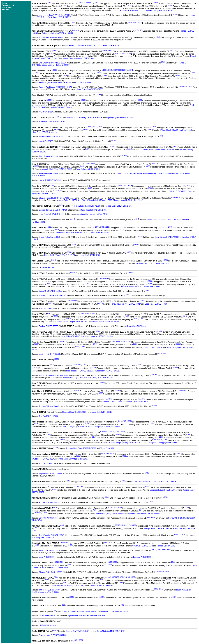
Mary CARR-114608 (152, 287)
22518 (115, 507)
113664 (72, 597)
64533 (95, 127)
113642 (104, 75)
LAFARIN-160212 (162, 264)
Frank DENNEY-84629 (152, 174)
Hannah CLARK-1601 (166, 546)
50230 (176, 367)
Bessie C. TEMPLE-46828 (156, 304)
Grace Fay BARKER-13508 (43, 537)
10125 (57, 562)
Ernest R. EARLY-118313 (49, 237)
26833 (125, 185)
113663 (109, 565)
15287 (60, 341)
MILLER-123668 (46, 463)
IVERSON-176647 (46, 112)
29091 (49, 284)
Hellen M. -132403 (168, 482)
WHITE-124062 (45, 308)
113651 (98, 331)
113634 (91, 3)
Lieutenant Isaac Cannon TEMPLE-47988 (157, 150)
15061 (109, 577)
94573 (105, 51)
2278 (103, 453)
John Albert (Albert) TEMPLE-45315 (71, 233)
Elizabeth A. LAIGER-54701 (108, 371)
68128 (51, 53)
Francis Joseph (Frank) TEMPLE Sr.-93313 (127, 443)
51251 (84, 365)
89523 (57, 359)
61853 (111, 542)
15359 (147, 473)
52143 (107, 432)
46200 (178, 197)
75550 (159, 550)
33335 (110, 70)
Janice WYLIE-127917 (62, 17)
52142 (103, 432)
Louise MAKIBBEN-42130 (90, 255)
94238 (62, 525)
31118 (49, 227)
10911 (49, 314)
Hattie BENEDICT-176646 (61, 107)
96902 (52, 365)
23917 (123, 577)
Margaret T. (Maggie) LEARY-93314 (163, 443)
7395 (56, 448)
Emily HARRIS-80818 (96, 616)
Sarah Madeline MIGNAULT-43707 (111, 631)
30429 (82, 166)
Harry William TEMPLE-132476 (74, 336)
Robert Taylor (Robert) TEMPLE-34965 (55, 83)
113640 (125, 70)
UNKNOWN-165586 (47, 625)
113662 (67, 542)
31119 (107, 227)
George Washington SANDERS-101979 (55, 87)
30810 (112, 453)
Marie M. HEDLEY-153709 (102, 336)
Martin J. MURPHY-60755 (50, 354)
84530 (74, 301)
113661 (44, 513)
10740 (97, 227)
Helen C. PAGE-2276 (59, 568)
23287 (110, 562)
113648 (54, 260)
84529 (70, 301)
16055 (135, 344)
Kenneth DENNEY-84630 (173, 174)
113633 (49, 3)
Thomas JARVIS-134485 (49, 406)
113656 (77, 391)
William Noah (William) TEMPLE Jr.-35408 (85, 118)
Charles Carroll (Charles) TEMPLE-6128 (69, 585)
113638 (110, 51)
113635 (96, 3)
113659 (122, 432)
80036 (56, 577)
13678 (55, 51)
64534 (100, 127)
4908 (63, 605)
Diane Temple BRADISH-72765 (93, 210)
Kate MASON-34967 (84, 83)
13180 (83, 100)
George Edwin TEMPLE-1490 (157, 529)
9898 (162, 136)
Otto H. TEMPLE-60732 (153, 347)
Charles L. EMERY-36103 (48, 592)
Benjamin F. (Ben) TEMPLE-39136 (164, 490)
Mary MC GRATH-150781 (139, 402)
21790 (110, 507)
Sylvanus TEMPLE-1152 (142, 546)
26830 (51, 185)
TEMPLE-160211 (143, 264)
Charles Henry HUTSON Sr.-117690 (54, 198)
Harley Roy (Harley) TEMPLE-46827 (126, 304)
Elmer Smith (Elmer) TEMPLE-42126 (60, 255)
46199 (60, 191)
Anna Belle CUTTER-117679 (44, 194)
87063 (60, 146)
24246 (106, 278)
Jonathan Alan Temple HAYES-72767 (93, 214)
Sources (6, 10)
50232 (155, 375)
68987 (123, 341)
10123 (61, 542)
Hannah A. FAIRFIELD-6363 (102, 585)
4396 (141, 510)
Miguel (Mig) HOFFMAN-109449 (120, 118)
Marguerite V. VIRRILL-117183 (107, 427)
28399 (102, 227)
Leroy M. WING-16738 (48, 518)
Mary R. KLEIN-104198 (103, 378)
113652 (159, 331)
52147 (155, 440)
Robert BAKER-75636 (136, 326)
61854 (115, 562)
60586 (113, 341)
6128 (77, 30)
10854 (105, 70)
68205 (56, 630)
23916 (118, 577)
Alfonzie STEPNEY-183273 (50, 502)
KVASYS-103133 (46, 141)
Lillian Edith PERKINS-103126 (44, 132)
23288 (167, 571)
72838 (86, 3)
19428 (106, 542)
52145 (117, 432)
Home (5, 3)
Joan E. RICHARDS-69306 (59, 65)
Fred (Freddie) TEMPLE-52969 (79, 371)
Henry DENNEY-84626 (48, 174)
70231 (185, 86)
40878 (55, 507)
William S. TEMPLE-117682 (181, 191)
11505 (176, 535)
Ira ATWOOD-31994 (47, 557)
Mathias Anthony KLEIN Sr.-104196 (54, 375)
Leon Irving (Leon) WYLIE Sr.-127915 (54, 15)
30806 (107, 453)
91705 (124, 421)
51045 (90, 127)
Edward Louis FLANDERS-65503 (53, 635)
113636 (72, 22)
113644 (49, 100)
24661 (88, 164)
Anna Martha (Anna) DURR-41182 (73, 459)
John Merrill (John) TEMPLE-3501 (110, 513)
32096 (161, 589)
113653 (128, 341)
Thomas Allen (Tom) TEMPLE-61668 (81, 448)
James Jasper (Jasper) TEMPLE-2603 (72, 322)
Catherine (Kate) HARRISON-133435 (57, 33)
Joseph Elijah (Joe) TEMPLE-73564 (57, 169)
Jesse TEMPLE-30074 (130, 287)
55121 (76, 487)
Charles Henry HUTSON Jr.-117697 (128, 200)
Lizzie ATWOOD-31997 (143, 557)
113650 (92, 314)
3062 (49, 487)
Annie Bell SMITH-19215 (102, 412)
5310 (74, 30)
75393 (107, 497)
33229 (134, 525)
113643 (98, 94)
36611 (125, 456)
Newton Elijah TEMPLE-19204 (75, 412)
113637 (139, 22)
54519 (57, 117)
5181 (61, 205)
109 (129, 22)
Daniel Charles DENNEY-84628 (129, 174)
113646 (72, 219)
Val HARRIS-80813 (47, 616)
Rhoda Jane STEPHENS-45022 (106, 322)
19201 (114, 577)
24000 (114, 146)
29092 (150, 281)
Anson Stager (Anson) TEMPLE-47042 (163, 220)
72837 (81, 3)
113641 (130, 70)
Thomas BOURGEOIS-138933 (52, 38)
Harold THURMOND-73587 (50, 180)
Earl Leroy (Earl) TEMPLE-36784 (77, 427)
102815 (124, 156)
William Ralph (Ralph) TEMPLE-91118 (176, 130)
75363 (56, 316)
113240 (109, 399)
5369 (75, 365)
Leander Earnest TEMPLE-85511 (127, 11)
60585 (65, 341)
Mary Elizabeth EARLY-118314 (168, 237)
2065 (159, 37)
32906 (128, 577)
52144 (112, 432)
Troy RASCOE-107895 (48, 416)
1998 (75, 640)
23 (105, 399)
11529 (124, 525)
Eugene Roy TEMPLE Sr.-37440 (79, 631)
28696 (93, 164)
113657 (185, 391)
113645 (86, 129)
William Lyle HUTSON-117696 (99, 200)
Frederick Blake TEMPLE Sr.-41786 (86, 206)
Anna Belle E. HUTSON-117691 (73, 200)
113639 (128, 53)
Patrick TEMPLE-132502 (114, 402)
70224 (55, 70)
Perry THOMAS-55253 (48, 156)
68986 (118, 341)
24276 (79, 365)
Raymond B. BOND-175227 (50, 474)
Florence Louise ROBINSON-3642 (115, 611)
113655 (101, 383)
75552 (168, 550)
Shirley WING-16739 (177, 518)
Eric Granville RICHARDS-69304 (52, 63)
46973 (156, 406)
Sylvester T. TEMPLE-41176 (43, 459)
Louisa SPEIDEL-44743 (99, 233)
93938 (69, 252)
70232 (190, 86)
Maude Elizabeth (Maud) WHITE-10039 (79, 58)
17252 (130, 149)
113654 (178, 344)
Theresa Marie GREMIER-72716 (118, 206)
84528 (100, 303)
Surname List (8, 5)
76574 (120, 507)
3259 (68, 481)
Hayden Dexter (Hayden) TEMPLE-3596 (80, 611)
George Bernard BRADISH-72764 (53, 210)
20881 (102, 278)
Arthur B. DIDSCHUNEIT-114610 (52, 296)
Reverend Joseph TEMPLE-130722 (84, 46)
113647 (74, 244)
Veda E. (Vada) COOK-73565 (88, 169)
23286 (62, 562)
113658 (129, 421)
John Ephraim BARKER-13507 (52, 535)
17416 (117, 53)
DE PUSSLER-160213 (48, 268)
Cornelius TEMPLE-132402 (145, 482)
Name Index (7, 7)
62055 (81, 487)
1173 (109, 146)
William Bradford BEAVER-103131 (53, 137)
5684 (120, 421)
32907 (133, 577)
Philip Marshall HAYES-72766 (51, 214)
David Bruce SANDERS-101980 (90, 89)
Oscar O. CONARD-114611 (50, 291)
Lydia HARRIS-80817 (77, 616)
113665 (80, 640)
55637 (115, 70)
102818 (88, 149)
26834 (130, 185)
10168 (185, 316)
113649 (73, 273)
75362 (87, 314)
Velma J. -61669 (107, 448)
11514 (119, 525)
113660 (165, 440)
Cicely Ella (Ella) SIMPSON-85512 (159, 11)
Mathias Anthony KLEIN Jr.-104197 (78, 378)
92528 (161, 437)
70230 (120, 70)
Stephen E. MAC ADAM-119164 (52, 122)
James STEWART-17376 (49, 550)
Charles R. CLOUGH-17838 (50, 572)
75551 (164, 550)
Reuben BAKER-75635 (48, 326)
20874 (129, 525)
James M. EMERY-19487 (49, 590)
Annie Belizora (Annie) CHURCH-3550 (144, 513)
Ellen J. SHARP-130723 (113, 46)
